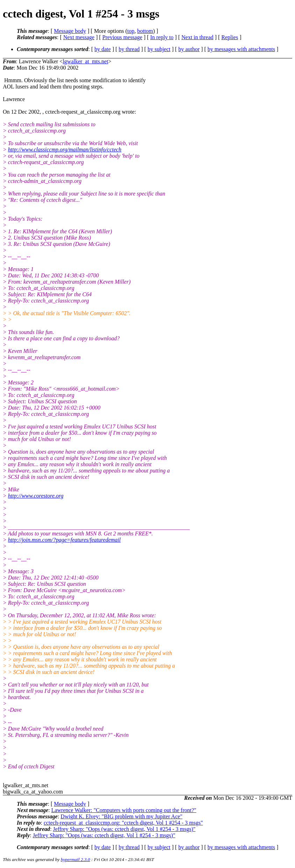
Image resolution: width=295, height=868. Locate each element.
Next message (79, 37)
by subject (159, 49)
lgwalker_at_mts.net (85, 61)
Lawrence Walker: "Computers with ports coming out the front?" (124, 810)
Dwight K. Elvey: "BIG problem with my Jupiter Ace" (121, 816)
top (131, 31)
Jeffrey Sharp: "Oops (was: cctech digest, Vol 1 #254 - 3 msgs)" (124, 829)
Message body (70, 31)
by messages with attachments (241, 49)
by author (189, 49)
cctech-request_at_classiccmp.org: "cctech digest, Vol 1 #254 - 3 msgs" (123, 823)
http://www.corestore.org (36, 496)
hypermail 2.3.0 (75, 859)
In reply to (162, 37)
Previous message (122, 37)
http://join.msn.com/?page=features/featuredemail (64, 540)
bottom (145, 31)
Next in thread (197, 37)
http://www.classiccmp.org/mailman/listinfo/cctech (65, 150)
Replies (230, 37)
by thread (129, 49)
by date (103, 49)
